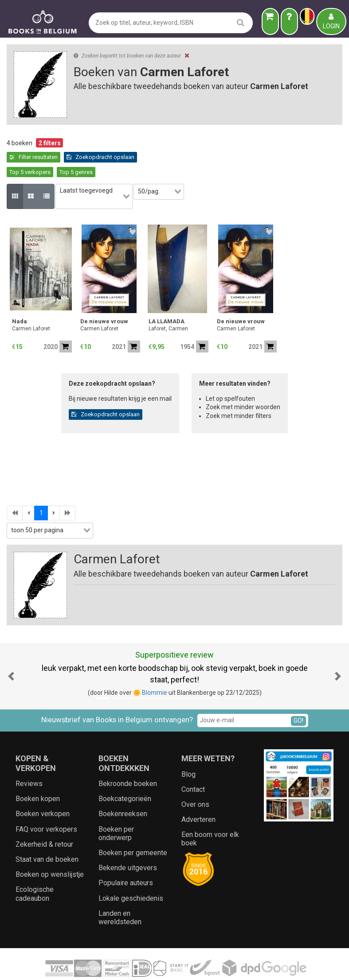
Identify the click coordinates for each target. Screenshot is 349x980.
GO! (298, 697)
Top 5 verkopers (107, 157)
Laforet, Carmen (168, 305)
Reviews (29, 759)
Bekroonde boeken (128, 759)
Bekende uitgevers (128, 844)
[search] (241, 22)
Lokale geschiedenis (131, 874)
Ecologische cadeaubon (35, 870)
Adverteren (198, 795)
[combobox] (99, 177)
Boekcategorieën (125, 775)
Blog (188, 750)
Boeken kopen (38, 775)
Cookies (214, 965)
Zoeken (240, 965)
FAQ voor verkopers (46, 805)
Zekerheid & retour (44, 820)
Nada (20, 297)
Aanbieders (272, 965)
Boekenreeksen (123, 790)
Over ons (195, 780)
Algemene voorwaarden (139, 965)
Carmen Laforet (31, 305)
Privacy (188, 965)
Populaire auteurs (126, 859)
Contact (193, 765)
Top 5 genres (153, 157)
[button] (11, 652)
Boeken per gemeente (133, 828)
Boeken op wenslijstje (50, 850)
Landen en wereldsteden (120, 893)
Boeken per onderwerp (116, 809)
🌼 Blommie (150, 668)
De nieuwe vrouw (104, 297)
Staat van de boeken (47, 835)
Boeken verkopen (43, 790)
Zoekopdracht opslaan (43, 157)
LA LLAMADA (167, 297)
